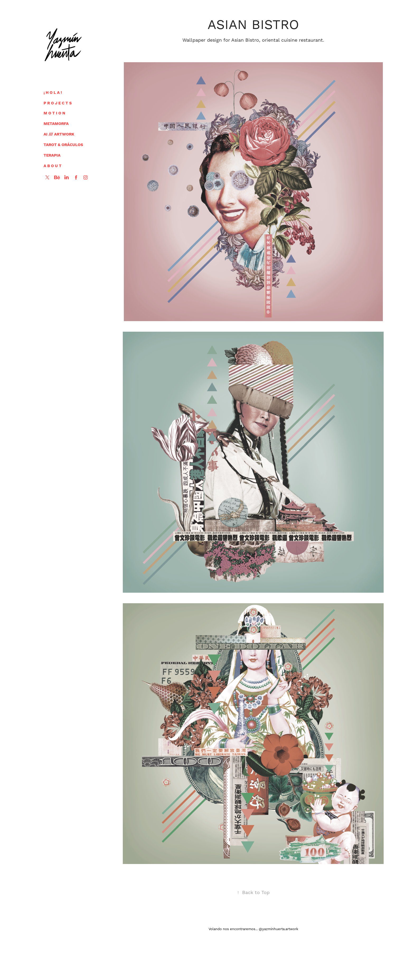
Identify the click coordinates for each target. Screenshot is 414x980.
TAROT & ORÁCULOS (63, 145)
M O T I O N (54, 113)
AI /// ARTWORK (59, 134)
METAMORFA (56, 124)
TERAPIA (52, 155)
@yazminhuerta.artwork (278, 929)
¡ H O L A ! (53, 93)
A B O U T (53, 166)
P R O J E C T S (58, 103)
